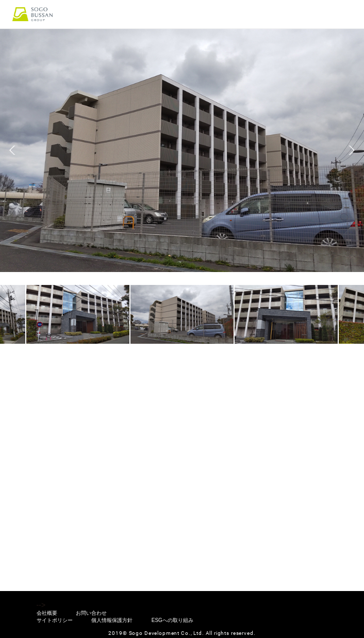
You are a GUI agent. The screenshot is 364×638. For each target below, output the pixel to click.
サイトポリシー (55, 620)
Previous (12, 150)
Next (352, 150)
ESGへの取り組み (172, 620)
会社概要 (47, 613)
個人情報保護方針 (112, 620)
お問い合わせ (91, 613)
